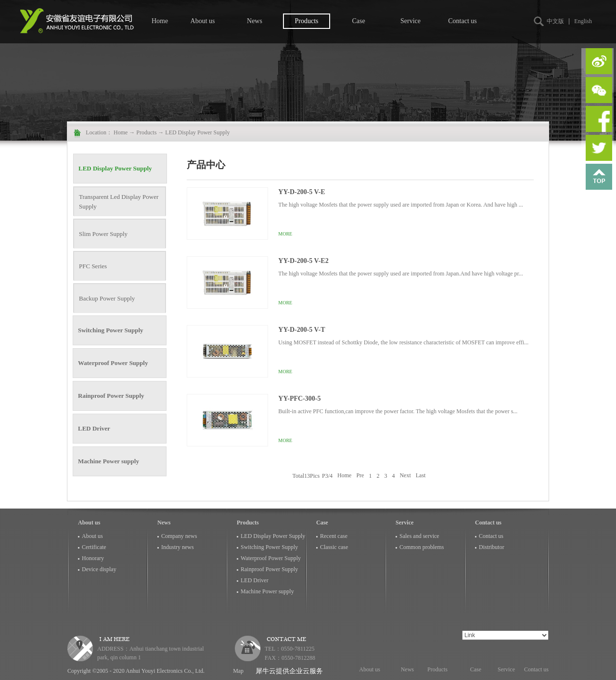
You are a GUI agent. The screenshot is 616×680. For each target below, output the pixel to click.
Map (237, 671)
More (285, 234)
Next (405, 476)
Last (421, 476)
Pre (360, 476)
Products (146, 132)
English (583, 21)
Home (160, 21)
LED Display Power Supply (197, 132)
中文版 (555, 21)
